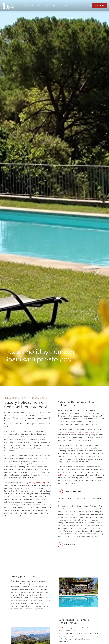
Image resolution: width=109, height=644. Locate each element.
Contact (77, 6)
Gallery (47, 6)
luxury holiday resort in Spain (35, 483)
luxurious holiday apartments (82, 432)
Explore (39, 6)
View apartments (73, 491)
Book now (100, 6)
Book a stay (70, 545)
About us (68, 6)
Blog (61, 6)
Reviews (55, 6)
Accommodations (27, 6)
